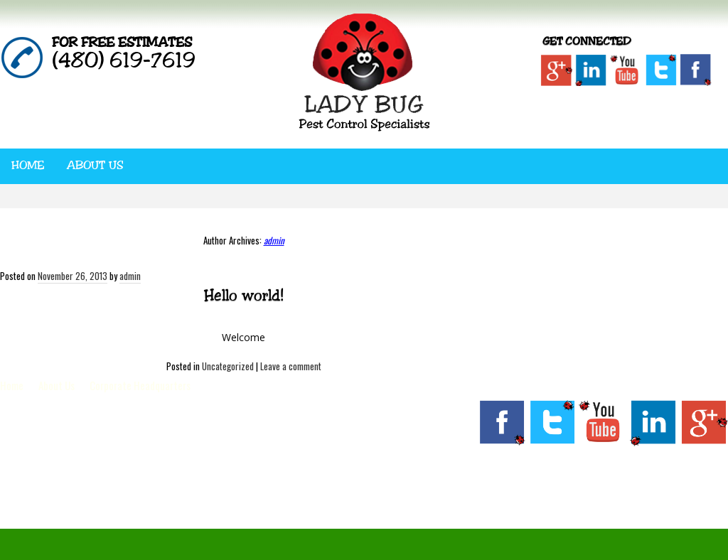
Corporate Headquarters (140, 385)
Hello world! (244, 295)
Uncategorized (228, 366)
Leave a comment (291, 366)
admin (274, 240)
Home (28, 165)
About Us (95, 165)
